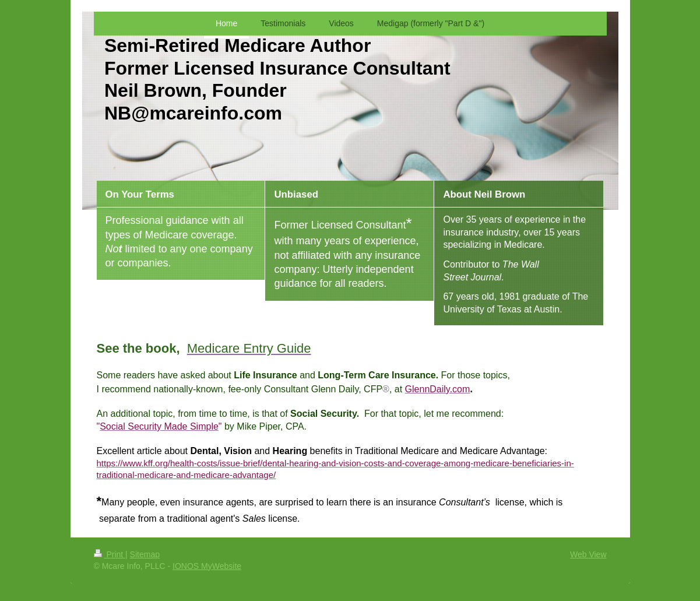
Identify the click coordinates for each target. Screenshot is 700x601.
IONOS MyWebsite (207, 566)
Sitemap (145, 554)
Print (110, 554)
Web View (588, 554)
